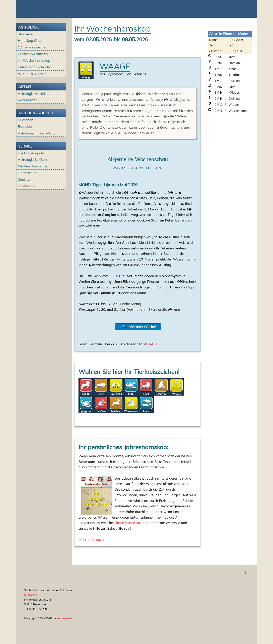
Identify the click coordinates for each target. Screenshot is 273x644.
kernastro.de (65, 630)
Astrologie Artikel (31, 118)
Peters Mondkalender (34, 91)
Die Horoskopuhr (31, 177)
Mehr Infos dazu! (92, 564)
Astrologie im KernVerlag (37, 157)
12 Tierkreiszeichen (33, 71)
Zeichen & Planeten (33, 78)
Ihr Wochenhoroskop (34, 85)
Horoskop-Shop (30, 65)
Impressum (26, 210)
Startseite (25, 58)
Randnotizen (28, 124)
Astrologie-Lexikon (32, 184)
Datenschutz (28, 197)
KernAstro (31, 607)
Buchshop (26, 144)
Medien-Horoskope (33, 190)
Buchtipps (26, 151)
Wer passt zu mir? (32, 98)
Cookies (24, 204)
